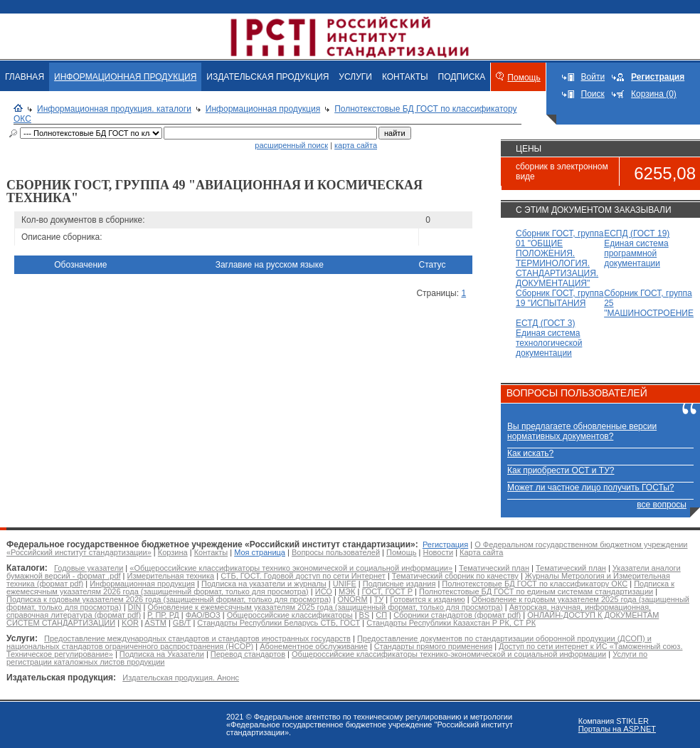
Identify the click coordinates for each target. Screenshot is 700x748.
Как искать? (530, 453)
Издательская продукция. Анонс (181, 678)
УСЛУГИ (355, 77)
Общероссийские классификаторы (290, 615)
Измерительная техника (171, 576)
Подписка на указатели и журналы (264, 584)
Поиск (593, 94)
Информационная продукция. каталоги (114, 109)
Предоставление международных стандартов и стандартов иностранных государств (197, 638)
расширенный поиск (291, 145)
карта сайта (356, 145)
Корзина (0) (654, 94)
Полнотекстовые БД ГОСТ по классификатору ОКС (535, 584)
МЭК (347, 591)
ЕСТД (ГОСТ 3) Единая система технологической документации (549, 338)
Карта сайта (481, 552)
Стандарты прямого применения (433, 646)
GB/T (182, 623)
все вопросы (662, 505)
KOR (130, 623)
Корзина (173, 552)
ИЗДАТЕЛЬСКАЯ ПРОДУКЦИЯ (267, 77)
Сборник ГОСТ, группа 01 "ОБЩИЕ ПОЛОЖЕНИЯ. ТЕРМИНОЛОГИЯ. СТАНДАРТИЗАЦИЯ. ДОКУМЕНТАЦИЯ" (560, 258)
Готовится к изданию (427, 599)
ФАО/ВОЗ (203, 615)
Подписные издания (399, 584)
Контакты (211, 552)
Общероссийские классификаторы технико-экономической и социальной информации (449, 654)
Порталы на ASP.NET (617, 729)
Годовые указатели (89, 568)
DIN (135, 607)
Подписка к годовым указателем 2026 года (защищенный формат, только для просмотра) (169, 599)
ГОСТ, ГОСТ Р (387, 591)
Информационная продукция (263, 109)
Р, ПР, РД (163, 615)
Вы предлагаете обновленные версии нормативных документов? (582, 431)
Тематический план (494, 568)
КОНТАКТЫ (405, 77)
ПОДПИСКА (462, 77)
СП (381, 615)
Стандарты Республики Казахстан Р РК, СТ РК (451, 623)
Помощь (524, 78)
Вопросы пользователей (336, 552)
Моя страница (260, 552)
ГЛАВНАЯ (25, 77)
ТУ (379, 599)
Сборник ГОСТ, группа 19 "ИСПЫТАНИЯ (560, 298)
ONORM (352, 599)
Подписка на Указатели (162, 654)
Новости (439, 552)
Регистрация (445, 544)
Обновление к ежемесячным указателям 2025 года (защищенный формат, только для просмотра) (325, 607)
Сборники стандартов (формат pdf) (457, 615)
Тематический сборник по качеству (455, 576)
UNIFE (345, 584)
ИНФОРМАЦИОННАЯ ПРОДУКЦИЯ (125, 77)
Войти (593, 77)
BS (365, 615)
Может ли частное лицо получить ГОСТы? (591, 488)
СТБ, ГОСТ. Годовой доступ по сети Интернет (303, 576)
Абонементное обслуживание (314, 646)
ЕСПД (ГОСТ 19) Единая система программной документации (637, 248)
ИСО (324, 591)
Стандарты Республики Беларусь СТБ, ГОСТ (279, 623)
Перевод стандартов (248, 654)
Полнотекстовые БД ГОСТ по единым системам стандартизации (536, 591)
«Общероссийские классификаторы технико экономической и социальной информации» (291, 568)
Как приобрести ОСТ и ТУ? (561, 470)
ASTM (155, 623)
